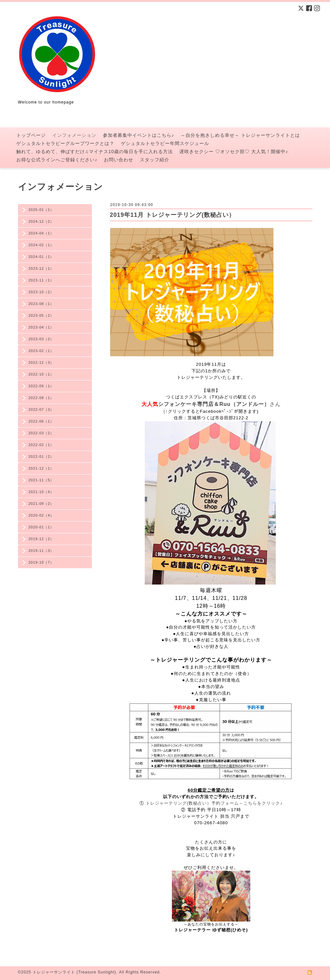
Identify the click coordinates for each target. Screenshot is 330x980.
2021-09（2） (41, 504)
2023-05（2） (41, 315)
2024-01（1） (41, 257)
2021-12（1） (41, 468)
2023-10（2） (41, 292)
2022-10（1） (41, 374)
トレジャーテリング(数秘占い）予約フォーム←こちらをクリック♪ (214, 803)
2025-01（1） (41, 210)
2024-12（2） (41, 221)
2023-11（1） (41, 280)
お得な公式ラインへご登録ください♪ (57, 160)
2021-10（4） (41, 492)
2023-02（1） (41, 351)
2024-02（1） (41, 245)
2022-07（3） (41, 410)
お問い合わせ (119, 160)
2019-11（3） (41, 551)
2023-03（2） (41, 339)
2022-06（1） (41, 421)
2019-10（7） (41, 562)
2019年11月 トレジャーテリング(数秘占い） (172, 215)
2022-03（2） (41, 433)
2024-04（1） (41, 233)
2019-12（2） (41, 539)
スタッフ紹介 (155, 160)
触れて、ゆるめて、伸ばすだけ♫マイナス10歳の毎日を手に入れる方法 (95, 152)
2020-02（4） (41, 515)
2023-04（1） (41, 327)
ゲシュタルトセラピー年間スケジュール (165, 143)
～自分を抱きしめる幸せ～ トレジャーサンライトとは (240, 135)
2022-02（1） (41, 445)
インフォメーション (74, 135)
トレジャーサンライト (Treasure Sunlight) (74, 972)
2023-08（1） (41, 304)
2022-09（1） (41, 386)
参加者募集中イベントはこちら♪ (139, 135)
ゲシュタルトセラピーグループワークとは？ (65, 143)
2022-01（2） (41, 457)
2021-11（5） (41, 480)
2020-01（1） (41, 527)
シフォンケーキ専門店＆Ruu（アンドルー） (214, 404)
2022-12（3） (41, 362)
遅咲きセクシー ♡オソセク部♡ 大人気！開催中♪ (234, 152)
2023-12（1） (41, 268)
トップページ (31, 135)
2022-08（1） (41, 398)
